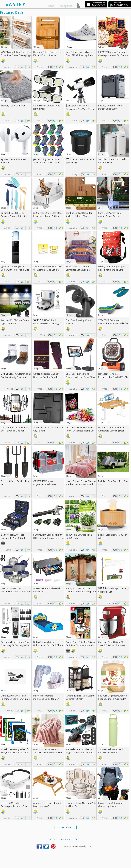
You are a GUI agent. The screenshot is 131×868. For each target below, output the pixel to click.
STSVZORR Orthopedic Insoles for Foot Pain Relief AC (113, 322)
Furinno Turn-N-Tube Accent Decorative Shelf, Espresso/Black (80, 699)
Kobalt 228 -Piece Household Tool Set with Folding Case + (13, 538)
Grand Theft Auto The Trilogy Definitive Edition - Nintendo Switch (80, 645)
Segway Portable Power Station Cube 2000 (110, 107)
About (53, 839)
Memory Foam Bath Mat (13, 106)
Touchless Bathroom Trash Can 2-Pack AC (112, 161)
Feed (76, 839)
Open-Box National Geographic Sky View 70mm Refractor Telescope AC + (80, 109)
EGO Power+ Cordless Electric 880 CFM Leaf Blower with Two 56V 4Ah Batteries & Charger (48, 538)
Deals (51, 6)
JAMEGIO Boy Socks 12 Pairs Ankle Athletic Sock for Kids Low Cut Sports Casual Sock (47, 162)
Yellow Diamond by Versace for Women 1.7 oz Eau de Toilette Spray (47, 270)
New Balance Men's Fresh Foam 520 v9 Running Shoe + (80, 55)
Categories (66, 6)
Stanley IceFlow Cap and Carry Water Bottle (111, 751)
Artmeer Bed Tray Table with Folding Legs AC (48, 805)
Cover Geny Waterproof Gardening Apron (110, 805)
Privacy (65, 839)
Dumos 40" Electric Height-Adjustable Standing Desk (111, 429)
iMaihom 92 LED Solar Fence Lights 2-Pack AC (15, 322)
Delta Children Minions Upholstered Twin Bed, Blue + (48, 645)
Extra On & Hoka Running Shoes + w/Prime (15, 697)
